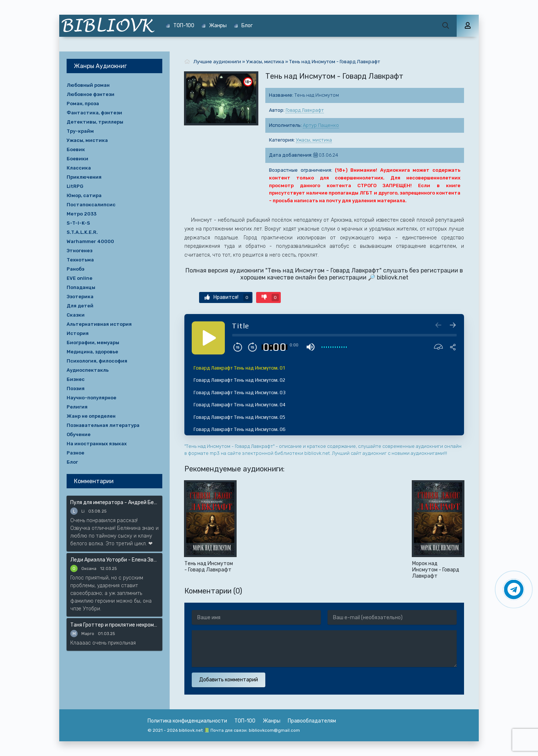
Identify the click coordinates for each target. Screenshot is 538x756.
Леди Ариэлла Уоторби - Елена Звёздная (114, 560)
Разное (75, 453)
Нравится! (228, 297)
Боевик (76, 149)
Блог (247, 26)
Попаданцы (81, 287)
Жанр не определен (91, 416)
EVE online (79, 278)
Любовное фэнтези (91, 94)
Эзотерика (80, 297)
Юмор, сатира (84, 195)
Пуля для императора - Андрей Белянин (114, 502)
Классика (79, 168)
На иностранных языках (97, 444)
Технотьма (80, 260)
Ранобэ (75, 269)
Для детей (80, 306)
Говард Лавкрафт (305, 110)
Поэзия (76, 388)
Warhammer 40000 (90, 241)
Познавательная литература (103, 425)
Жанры (218, 26)
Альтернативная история (99, 324)
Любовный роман (88, 85)
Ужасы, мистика (314, 140)
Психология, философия (97, 361)
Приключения (84, 177)
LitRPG (75, 186)
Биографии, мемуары (93, 343)
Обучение (79, 434)
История (78, 333)
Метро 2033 (82, 214)
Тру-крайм (80, 131)
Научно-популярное (91, 398)
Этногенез (79, 251)
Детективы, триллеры (95, 122)
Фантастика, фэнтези (94, 113)
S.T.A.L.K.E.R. (82, 232)
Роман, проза (83, 104)
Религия (77, 407)
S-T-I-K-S (78, 223)
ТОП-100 (184, 26)
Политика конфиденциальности (187, 721)
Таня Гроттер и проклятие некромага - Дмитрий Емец (114, 625)
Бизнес (76, 379)
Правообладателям (312, 721)
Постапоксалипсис (91, 205)
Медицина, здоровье (92, 352)
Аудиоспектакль (88, 370)
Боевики (77, 159)
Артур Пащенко (321, 125)
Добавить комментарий (229, 680)
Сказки (76, 315)
